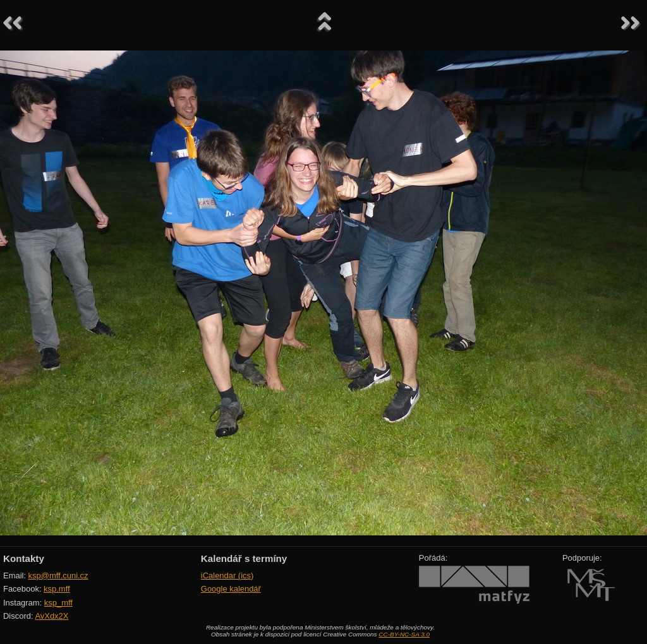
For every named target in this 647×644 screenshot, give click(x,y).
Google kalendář (231, 589)
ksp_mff (58, 603)
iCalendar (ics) (227, 575)
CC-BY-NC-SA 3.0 (404, 634)
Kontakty (24, 558)
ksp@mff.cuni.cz (58, 575)
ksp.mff (57, 589)
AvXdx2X (51, 616)
